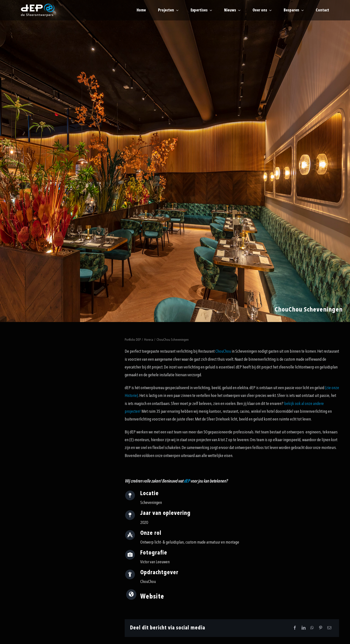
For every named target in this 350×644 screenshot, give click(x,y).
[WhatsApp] (312, 628)
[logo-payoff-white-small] (38, 10)
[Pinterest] (321, 628)
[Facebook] (295, 628)
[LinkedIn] (304, 628)
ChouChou (223, 351)
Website (152, 596)
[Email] (329, 628)
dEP (187, 481)
